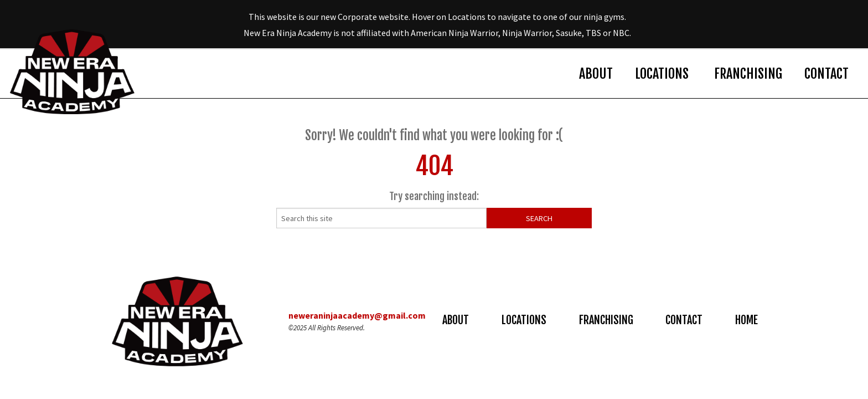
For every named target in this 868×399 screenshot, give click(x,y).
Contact (826, 74)
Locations (662, 74)
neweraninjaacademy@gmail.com (357, 315)
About (596, 74)
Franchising (748, 74)
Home (746, 320)
